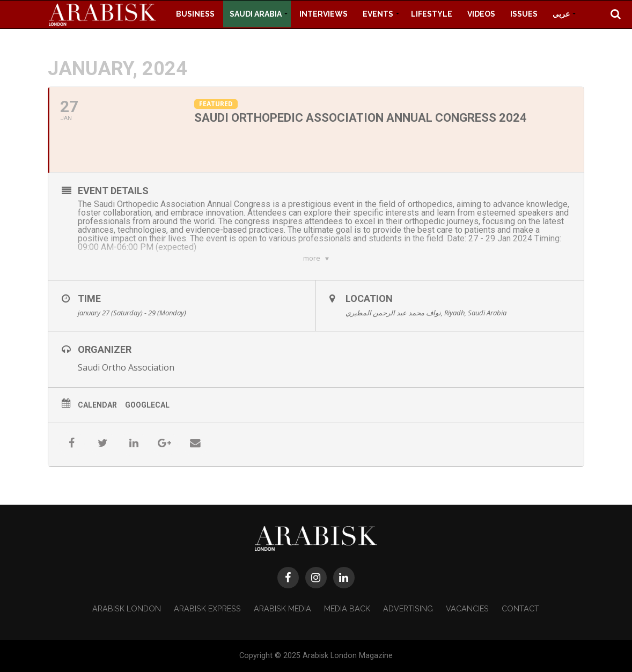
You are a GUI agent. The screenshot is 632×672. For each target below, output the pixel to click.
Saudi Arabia (256, 14)
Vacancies (467, 608)
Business (195, 14)
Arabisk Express (207, 608)
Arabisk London (127, 608)
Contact (520, 608)
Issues (524, 14)
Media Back (347, 608)
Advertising (408, 608)
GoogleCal (147, 405)
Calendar (97, 405)
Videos (481, 14)
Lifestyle (432, 14)
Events (378, 14)
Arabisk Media (282, 608)
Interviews (324, 14)
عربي (561, 14)
